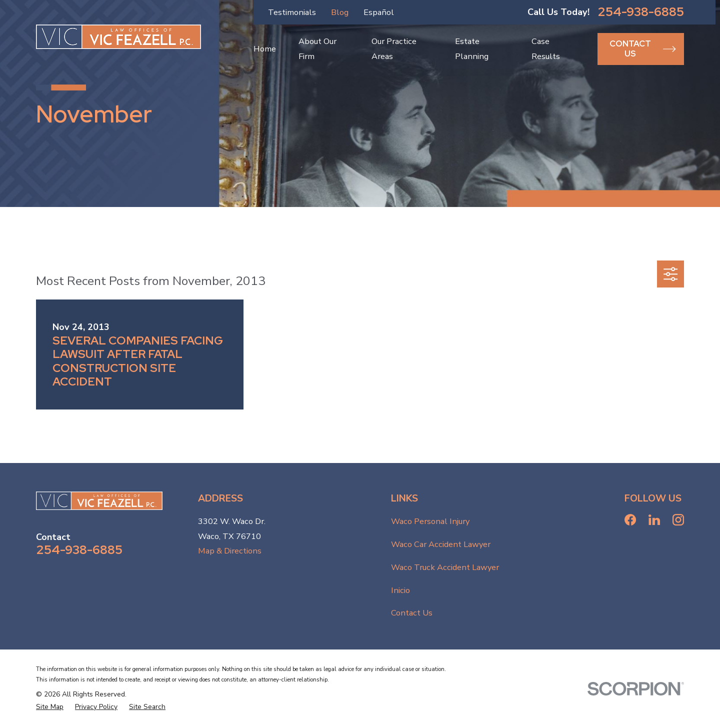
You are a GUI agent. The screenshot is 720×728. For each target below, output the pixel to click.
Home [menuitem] (265, 49)
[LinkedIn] (654, 520)
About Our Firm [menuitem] (317, 49)
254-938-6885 (641, 12)
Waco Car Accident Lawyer (441, 544)
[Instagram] (678, 520)
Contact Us (412, 613)
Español (379, 12)
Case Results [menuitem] (546, 49)
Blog (340, 12)
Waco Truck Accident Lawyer (445, 567)
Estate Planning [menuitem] (472, 49)
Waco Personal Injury (430, 521)
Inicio (400, 590)
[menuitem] (50, 707)
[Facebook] (630, 520)
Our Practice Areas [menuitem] (394, 49)
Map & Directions (230, 551)
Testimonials (292, 12)
